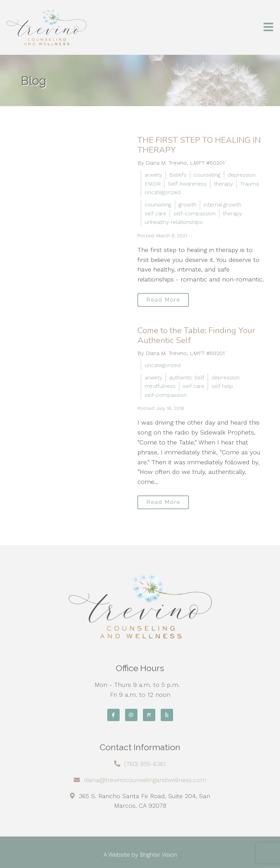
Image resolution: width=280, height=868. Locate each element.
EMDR (153, 184)
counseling (207, 175)
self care (155, 213)
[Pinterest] (149, 715)
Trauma (249, 184)
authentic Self (187, 378)
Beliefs (178, 175)
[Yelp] (167, 715)
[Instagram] (131, 715)
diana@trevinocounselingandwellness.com (145, 780)
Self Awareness (187, 184)
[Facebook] (113, 715)
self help (222, 386)
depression (242, 175)
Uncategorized (163, 192)
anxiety (153, 175)
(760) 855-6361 (145, 764)
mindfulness (160, 386)
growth (187, 205)
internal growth (222, 205)
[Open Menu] (268, 28)
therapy (223, 184)
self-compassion (194, 213)
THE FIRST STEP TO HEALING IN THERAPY (199, 145)
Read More (163, 300)
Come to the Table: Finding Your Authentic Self (196, 335)
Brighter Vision (158, 855)
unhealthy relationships (174, 222)
